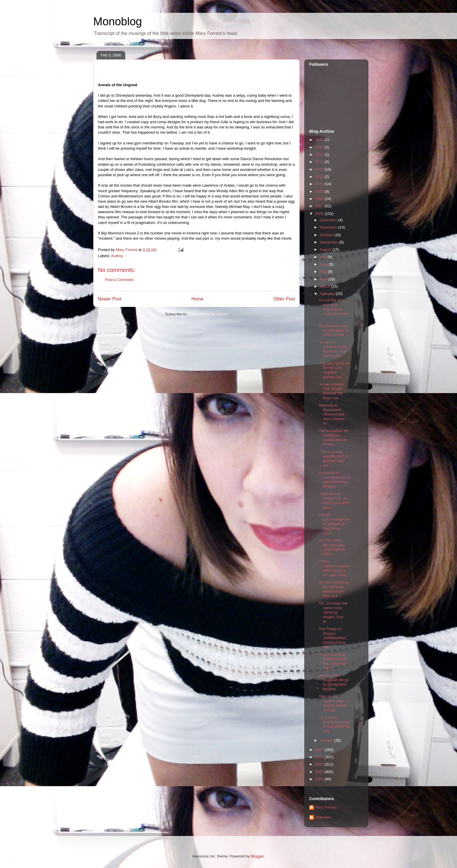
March (326, 286)
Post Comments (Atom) (208, 314)
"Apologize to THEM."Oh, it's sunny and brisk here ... (334, 501)
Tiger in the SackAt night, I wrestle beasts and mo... (333, 703)
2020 (320, 147)
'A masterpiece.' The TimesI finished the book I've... (332, 391)
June (324, 264)
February (328, 294)
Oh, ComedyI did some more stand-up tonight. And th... (333, 612)
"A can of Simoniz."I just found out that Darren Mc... (333, 349)
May (324, 272)
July (324, 257)
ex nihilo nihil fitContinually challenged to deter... (332, 547)
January (327, 740)
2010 (320, 184)
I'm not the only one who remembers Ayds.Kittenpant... (334, 309)
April (324, 279)
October (327, 235)
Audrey (117, 256)
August (326, 249)
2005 (320, 750)
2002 (320, 772)
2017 (320, 154)
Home (198, 299)
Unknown (323, 817)
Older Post (284, 299)
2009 (320, 191)
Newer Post (110, 299)
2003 (320, 764)
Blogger (257, 856)
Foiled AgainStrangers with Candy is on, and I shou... (334, 568)
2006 (320, 214)
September (329, 242)
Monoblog (118, 22)
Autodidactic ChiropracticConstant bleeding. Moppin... (334, 480)
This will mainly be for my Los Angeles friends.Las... (334, 370)
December (329, 220)
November (329, 227)
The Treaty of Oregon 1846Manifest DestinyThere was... (332, 638)
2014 (320, 162)
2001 (320, 779)
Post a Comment (119, 280)
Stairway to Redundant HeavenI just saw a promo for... (332, 414)
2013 (320, 169)
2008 (320, 199)
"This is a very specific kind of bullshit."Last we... (333, 459)
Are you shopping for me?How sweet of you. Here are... (333, 589)
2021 (320, 140)
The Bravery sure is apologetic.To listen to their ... (334, 330)
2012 (320, 177)
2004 (320, 757)
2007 (320, 206)
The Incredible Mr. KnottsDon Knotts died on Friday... (334, 438)
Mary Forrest (326, 807)
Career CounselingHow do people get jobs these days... (334, 524)
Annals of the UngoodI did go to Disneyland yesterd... (334, 682)
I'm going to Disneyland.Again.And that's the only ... (334, 724)
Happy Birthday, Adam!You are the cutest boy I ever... (334, 661)
